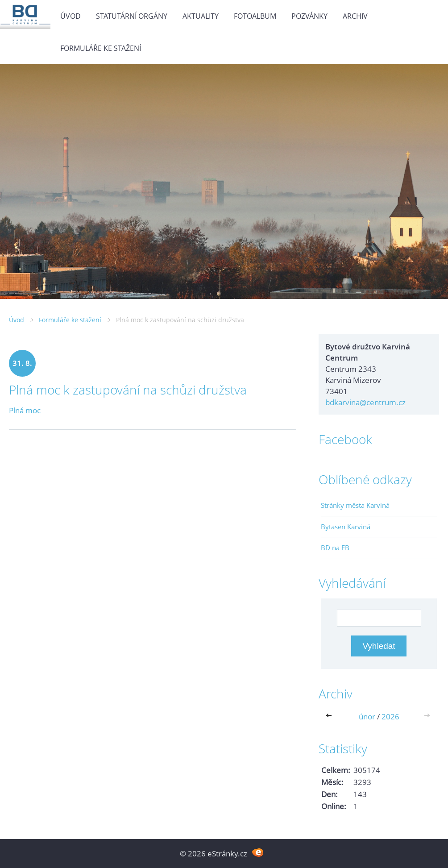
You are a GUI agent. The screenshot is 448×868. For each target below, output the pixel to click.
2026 (390, 716)
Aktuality (201, 16)
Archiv (355, 16)
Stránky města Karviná (355, 505)
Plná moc (25, 410)
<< (331, 716)
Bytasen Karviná (346, 527)
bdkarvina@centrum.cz (365, 402)
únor (367, 716)
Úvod (71, 16)
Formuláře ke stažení (101, 48)
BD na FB (335, 548)
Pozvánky (309, 16)
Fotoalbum (255, 16)
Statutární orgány (132, 16)
